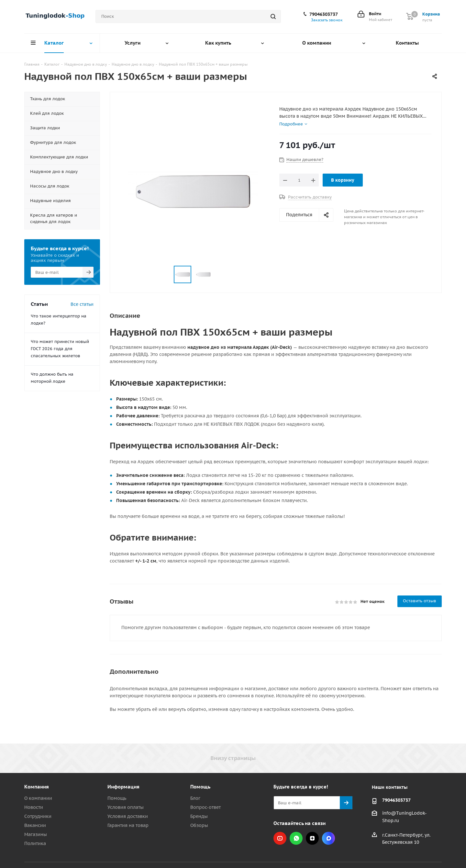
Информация (123, 787)
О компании (38, 798)
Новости (34, 807)
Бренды (199, 816)
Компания (37, 787)
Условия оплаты (126, 807)
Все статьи (82, 304)
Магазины (36, 834)
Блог (195, 798)
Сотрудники (38, 816)
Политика (35, 843)
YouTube (280, 838)
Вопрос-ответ (205, 807)
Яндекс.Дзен (312, 838)
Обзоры (199, 825)
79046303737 (324, 14)
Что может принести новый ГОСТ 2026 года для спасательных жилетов (60, 349)
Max (328, 838)
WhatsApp (296, 838)
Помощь (117, 798)
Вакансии (35, 825)
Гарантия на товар (128, 825)
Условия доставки (128, 816)
